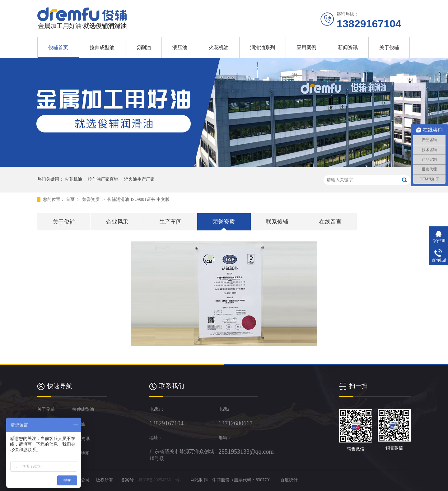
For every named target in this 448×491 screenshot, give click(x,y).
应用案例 (306, 47)
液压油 (180, 47)
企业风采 (117, 222)
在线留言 (330, 222)
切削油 (143, 47)
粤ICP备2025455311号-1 (161, 480)
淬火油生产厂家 (139, 179)
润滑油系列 (263, 47)
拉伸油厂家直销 (103, 179)
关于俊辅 (389, 47)
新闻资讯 (348, 47)
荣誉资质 (91, 199)
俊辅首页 (58, 47)
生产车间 (170, 222)
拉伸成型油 (102, 47)
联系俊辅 (277, 222)
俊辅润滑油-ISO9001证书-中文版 (138, 199)
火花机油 (219, 47)
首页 (71, 199)
